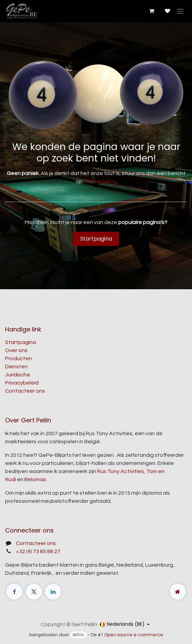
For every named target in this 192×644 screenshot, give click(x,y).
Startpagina (96, 239)
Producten (18, 358)
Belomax (35, 479)
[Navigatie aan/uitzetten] (180, 11)
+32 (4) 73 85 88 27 (38, 551)
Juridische (18, 375)
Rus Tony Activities (121, 471)
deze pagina (99, 181)
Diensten (16, 367)
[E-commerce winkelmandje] (151, 11)
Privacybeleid (22, 383)
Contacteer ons (25, 391)
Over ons (16, 350)
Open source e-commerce (134, 635)
